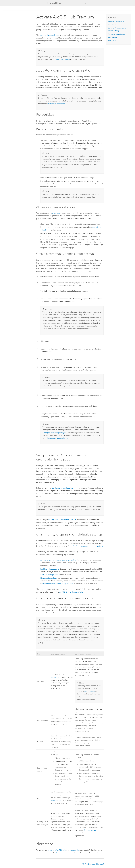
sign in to (57, 850)
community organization (50, 35)
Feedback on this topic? (94, 864)
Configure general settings (63, 488)
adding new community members (62, 519)
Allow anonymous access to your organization (58, 560)
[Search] (86, 3)
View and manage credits (50, 574)
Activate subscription (61, 59)
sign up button (89, 691)
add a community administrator (57, 438)
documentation (72, 592)
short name (57, 213)
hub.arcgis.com (56, 800)
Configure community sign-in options (88, 546)
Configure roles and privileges (54, 432)
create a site (75, 850)
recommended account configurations (58, 583)
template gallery (63, 853)
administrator (56, 677)
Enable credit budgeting (50, 569)
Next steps (112, 40)
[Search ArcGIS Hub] (66, 3)
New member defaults (49, 578)
